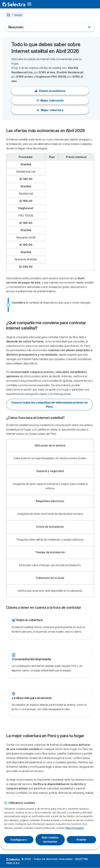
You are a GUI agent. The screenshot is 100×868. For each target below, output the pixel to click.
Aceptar (81, 840)
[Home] (9, 15)
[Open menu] (30, 4)
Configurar (19, 840)
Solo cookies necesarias (50, 840)
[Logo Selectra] (14, 4)
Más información (75, 828)
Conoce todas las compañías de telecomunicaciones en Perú (49, 405)
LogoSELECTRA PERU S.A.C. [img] (13, 859)
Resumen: (16, 27)
